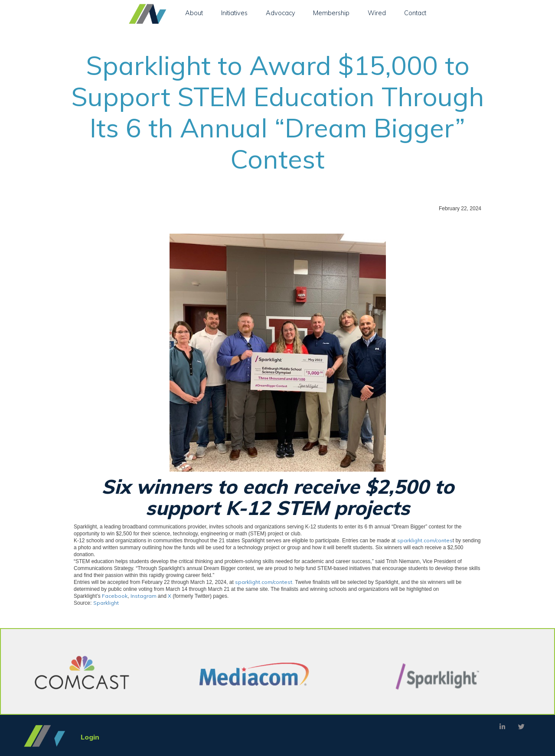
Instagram (144, 596)
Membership (331, 13)
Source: (96, 603)
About (194, 13)
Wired (377, 13)
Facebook (115, 596)
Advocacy (281, 13)
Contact (415, 13)
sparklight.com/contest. (264, 582)
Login (90, 737)
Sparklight (106, 603)
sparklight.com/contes (425, 540)
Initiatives (234, 13)
